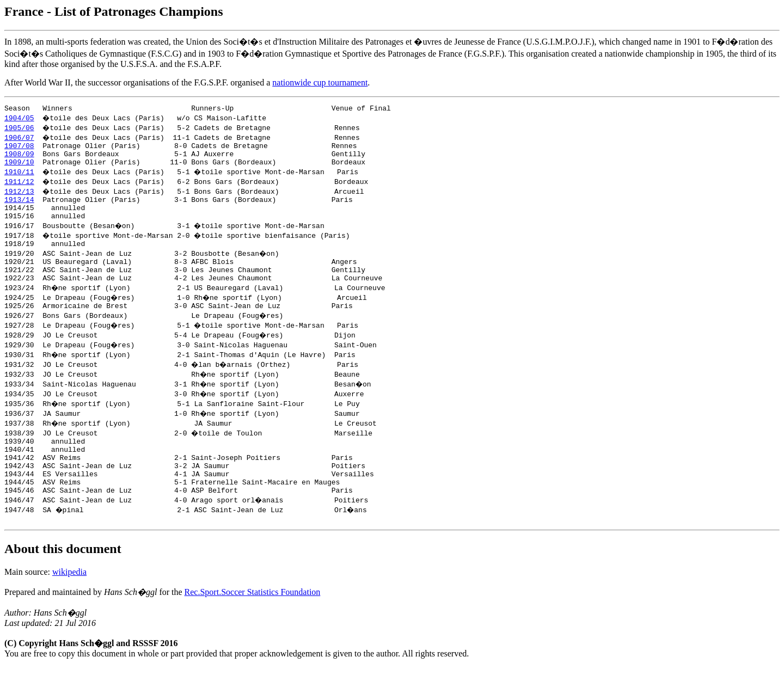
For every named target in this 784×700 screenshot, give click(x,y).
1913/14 (19, 207)
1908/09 (19, 158)
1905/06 (19, 129)
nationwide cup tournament (320, 82)
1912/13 (19, 198)
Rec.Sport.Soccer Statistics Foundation (253, 625)
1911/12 (19, 188)
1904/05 (19, 119)
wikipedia (69, 604)
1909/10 (19, 168)
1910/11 (19, 178)
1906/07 (19, 139)
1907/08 (19, 149)
